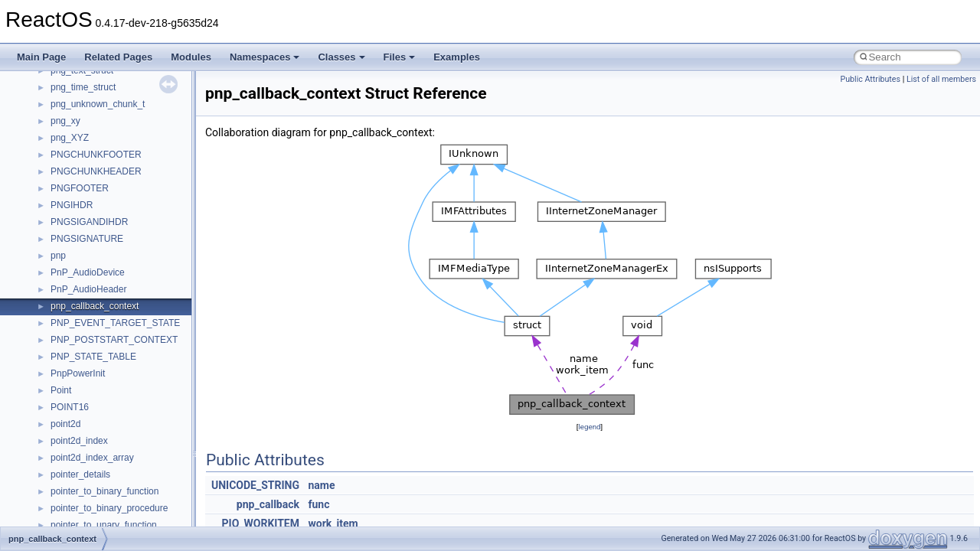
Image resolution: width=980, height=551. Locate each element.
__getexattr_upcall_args (100, 412)
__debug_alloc (80, 109)
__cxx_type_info (84, 75)
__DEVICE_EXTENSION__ (107, 142)
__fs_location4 (80, 294)
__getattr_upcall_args (95, 395)
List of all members (941, 79)
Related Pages (118, 57)
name (321, 485)
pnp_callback (268, 504)
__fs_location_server (93, 311)
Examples (457, 57)
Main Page (41, 57)
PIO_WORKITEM (261, 523)
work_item (333, 523)
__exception (75, 210)
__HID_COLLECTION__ (101, 462)
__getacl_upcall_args (94, 378)
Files (400, 57)
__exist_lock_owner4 (93, 227)
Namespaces (265, 57)
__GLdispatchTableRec (98, 429)
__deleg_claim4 (83, 126)
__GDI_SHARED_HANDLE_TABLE (124, 344)
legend (589, 427)
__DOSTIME (77, 193)
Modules (191, 57)
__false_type (77, 243)
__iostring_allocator (90, 496)
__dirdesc (70, 159)
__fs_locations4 (82, 328)
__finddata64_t (81, 277)
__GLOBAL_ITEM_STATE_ (107, 445)
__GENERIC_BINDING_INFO (112, 361)
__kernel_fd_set (83, 513)
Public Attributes (870, 79)
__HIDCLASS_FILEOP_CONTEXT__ (127, 479)
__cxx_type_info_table (96, 92)
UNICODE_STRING (255, 485)
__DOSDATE (77, 176)
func (318, 504)
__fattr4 (66, 260)
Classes (341, 57)
